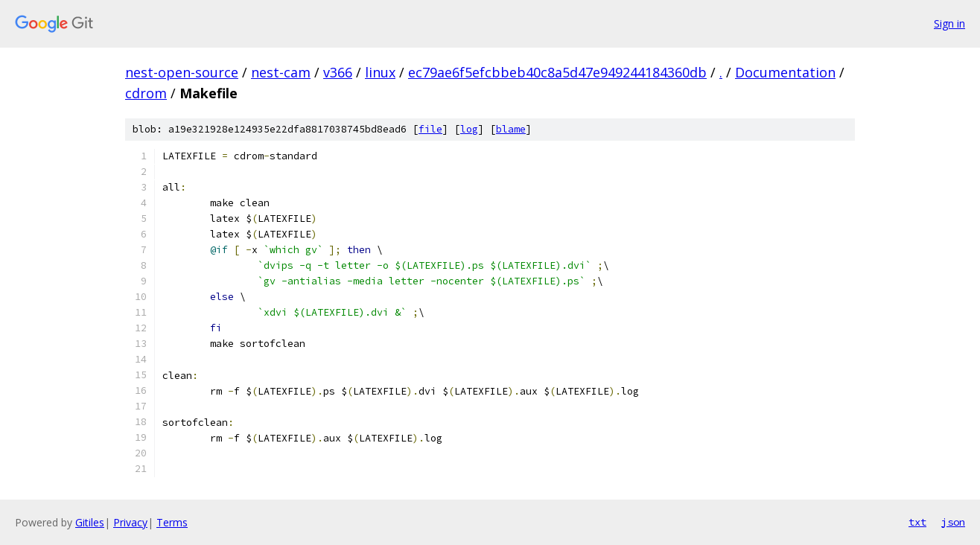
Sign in (949, 23)
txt (917, 522)
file (430, 129)
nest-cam (281, 72)
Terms (172, 522)
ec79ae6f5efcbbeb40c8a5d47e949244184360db (557, 72)
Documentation (785, 72)
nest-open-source (182, 72)
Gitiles (90, 522)
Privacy (130, 522)
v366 (338, 72)
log (469, 129)
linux (380, 72)
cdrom (146, 93)
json (953, 522)
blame (511, 129)
